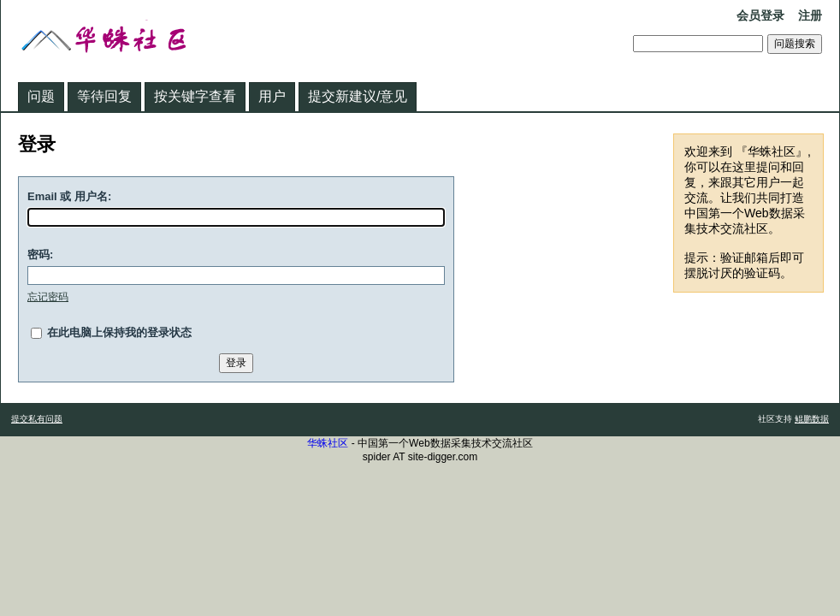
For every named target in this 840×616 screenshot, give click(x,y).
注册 (810, 15)
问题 (41, 96)
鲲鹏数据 (812, 419)
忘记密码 (48, 297)
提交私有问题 (37, 419)
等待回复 (104, 96)
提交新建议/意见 (358, 96)
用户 (272, 96)
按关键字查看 (195, 96)
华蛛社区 (328, 443)
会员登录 (760, 15)
